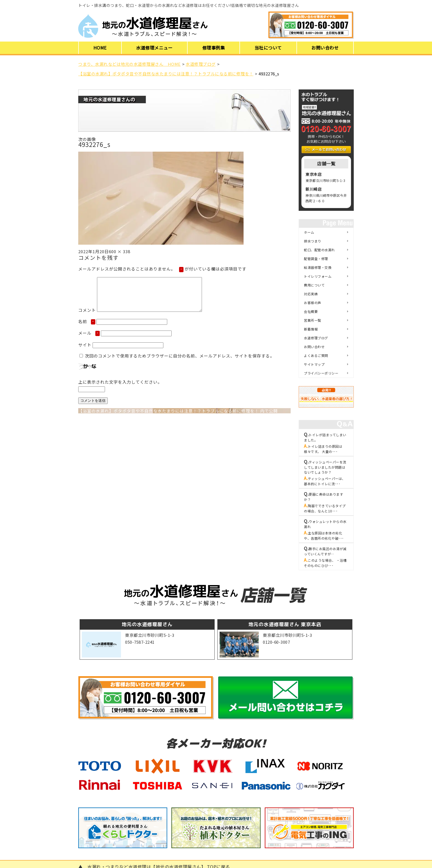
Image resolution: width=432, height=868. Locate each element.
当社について (268, 48)
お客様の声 (313, 303)
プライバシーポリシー (321, 373)
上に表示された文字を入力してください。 (120, 388)
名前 (87, 328)
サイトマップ (314, 364)
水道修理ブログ (316, 338)
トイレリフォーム (318, 276)
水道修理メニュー (154, 48)
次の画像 (87, 139)
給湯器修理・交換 (318, 267)
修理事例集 (214, 48)
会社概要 (311, 311)
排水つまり (313, 241)
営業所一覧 (313, 320)
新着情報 (311, 329)
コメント (87, 317)
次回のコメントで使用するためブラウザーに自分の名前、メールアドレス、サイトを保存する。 (180, 362)
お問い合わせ (325, 48)
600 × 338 (120, 251)
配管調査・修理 (316, 259)
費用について (314, 285)
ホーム (309, 232)
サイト (85, 351)
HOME (100, 48)
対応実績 (311, 294)
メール (89, 339)
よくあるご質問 (316, 355)
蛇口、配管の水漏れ (319, 250)
